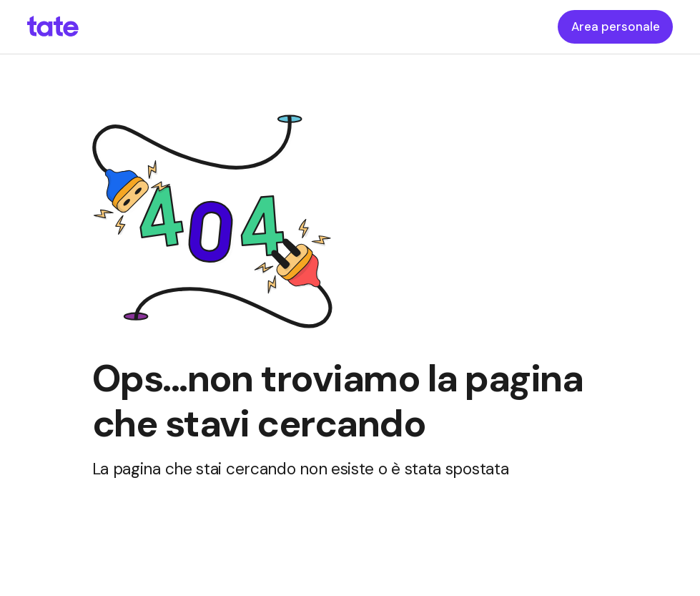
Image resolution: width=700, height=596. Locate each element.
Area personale (616, 26)
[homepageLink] (53, 26)
